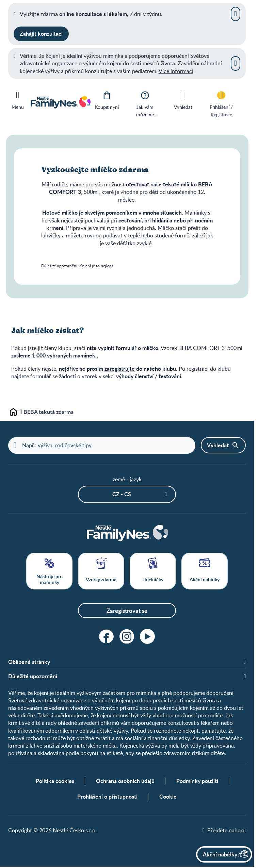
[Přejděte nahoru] (224, 831)
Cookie (168, 798)
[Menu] (18, 99)
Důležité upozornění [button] (33, 677)
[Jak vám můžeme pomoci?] (145, 104)
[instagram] (127, 637)
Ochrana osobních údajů (125, 782)
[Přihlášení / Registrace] (221, 104)
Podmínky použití (197, 782)
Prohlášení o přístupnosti (107, 798)
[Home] (127, 533)
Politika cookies (55, 782)
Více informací (176, 71)
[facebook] (107, 637)
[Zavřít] (236, 14)
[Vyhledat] (183, 100)
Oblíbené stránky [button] (29, 662)
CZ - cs (122, 494)
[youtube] (147, 637)
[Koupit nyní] (107, 100)
